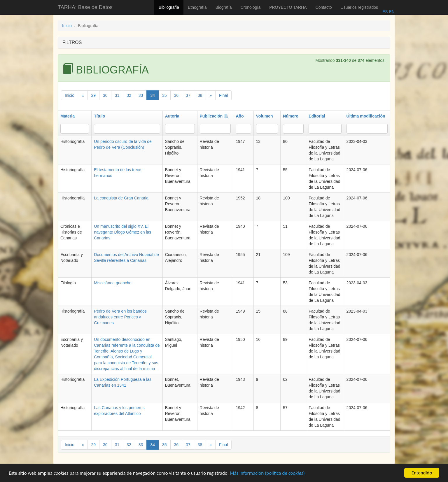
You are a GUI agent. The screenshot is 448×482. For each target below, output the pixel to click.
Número (291, 116)
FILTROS (72, 42)
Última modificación (366, 116)
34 (153, 95)
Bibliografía (169, 7)
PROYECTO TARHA (288, 7)
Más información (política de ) (267, 474)
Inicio (67, 26)
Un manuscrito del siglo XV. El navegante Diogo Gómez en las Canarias (123, 232)
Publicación (214, 116)
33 (141, 95)
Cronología (251, 7)
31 (117, 95)
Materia (68, 116)
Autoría (172, 116)
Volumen (265, 116)
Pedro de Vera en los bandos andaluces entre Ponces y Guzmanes (120, 317)
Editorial (317, 116)
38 (200, 95)
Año (240, 116)
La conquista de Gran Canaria (121, 198)
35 (164, 95)
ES (385, 12)
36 (176, 95)
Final (223, 95)
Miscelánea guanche (113, 283)
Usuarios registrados (359, 7)
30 (105, 95)
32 (129, 95)
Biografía (224, 7)
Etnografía (197, 7)
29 (93, 95)
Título (99, 116)
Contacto (324, 7)
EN (391, 12)
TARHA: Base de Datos (85, 7)
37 (188, 95)
